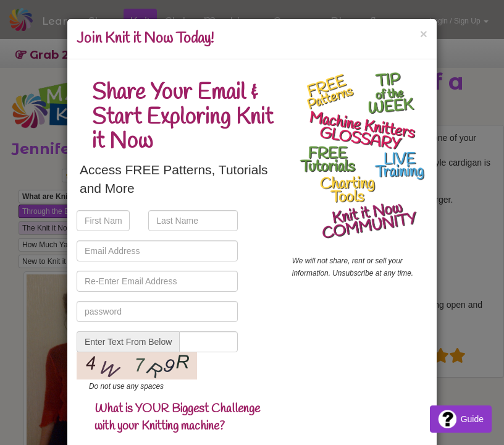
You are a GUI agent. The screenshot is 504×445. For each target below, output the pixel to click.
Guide (461, 419)
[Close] (424, 34)
